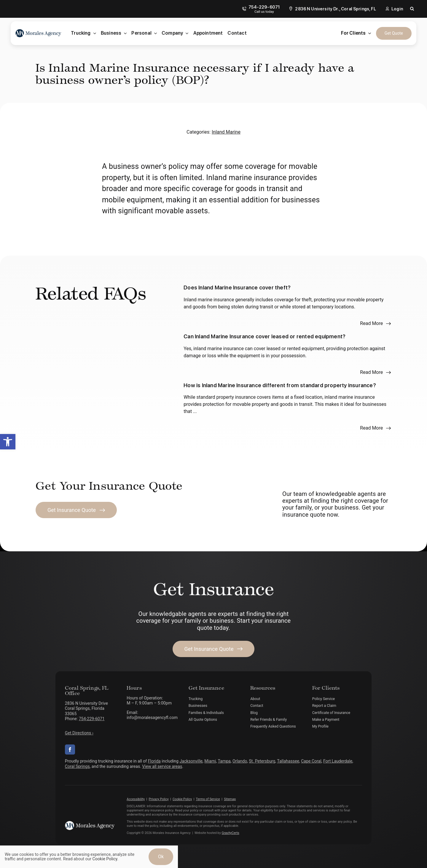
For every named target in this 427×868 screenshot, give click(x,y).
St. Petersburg (262, 761)
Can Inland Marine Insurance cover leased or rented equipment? (265, 336)
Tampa (224, 761)
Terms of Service (208, 799)
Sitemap (230, 799)
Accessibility (136, 799)
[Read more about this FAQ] (376, 324)
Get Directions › (79, 733)
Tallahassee (288, 761)
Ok (161, 857)
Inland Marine (226, 132)
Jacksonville (191, 761)
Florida (154, 761)
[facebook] (70, 750)
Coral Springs (77, 766)
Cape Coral (311, 761)
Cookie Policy (182, 799)
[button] (8, 442)
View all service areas (162, 766)
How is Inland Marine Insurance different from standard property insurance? (280, 385)
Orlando (240, 761)
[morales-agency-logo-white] (90, 823)
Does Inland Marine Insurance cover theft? (237, 288)
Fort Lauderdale (338, 761)
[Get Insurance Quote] (76, 510)
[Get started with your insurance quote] (214, 649)
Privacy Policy (159, 799)
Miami (210, 761)
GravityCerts (231, 833)
